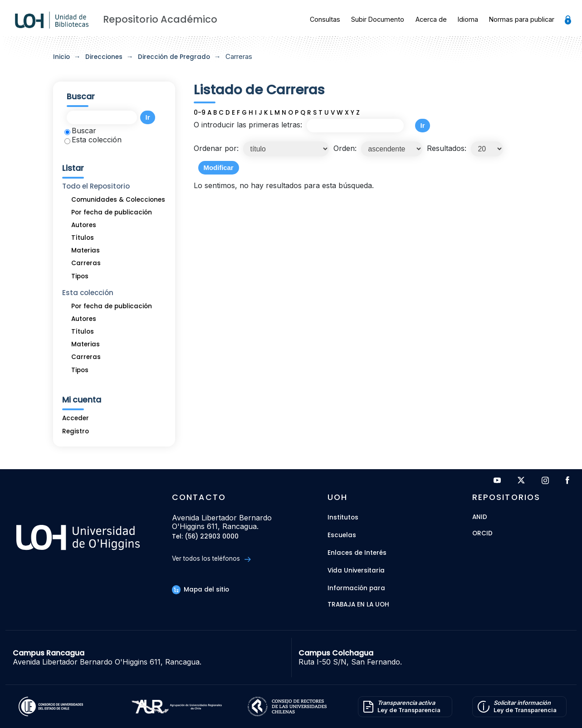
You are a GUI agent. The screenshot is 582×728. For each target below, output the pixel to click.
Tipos (80, 276)
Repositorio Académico (160, 19)
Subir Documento (378, 19)
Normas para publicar (522, 19)
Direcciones (104, 57)
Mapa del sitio (201, 590)
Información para (356, 588)
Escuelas (342, 535)
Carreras (86, 263)
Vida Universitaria (356, 570)
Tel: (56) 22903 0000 (205, 537)
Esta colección (93, 140)
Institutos (343, 517)
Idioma (468, 19)
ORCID (482, 534)
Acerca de (431, 19)
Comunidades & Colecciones (118, 200)
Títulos (83, 238)
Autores (84, 225)
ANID (480, 517)
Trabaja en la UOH (358, 605)
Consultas (325, 19)
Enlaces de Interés (357, 553)
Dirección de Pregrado (174, 57)
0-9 (200, 113)
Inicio (61, 57)
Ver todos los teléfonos (211, 559)
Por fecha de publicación (112, 212)
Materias (86, 250)
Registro (76, 431)
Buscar (80, 131)
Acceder (76, 418)
